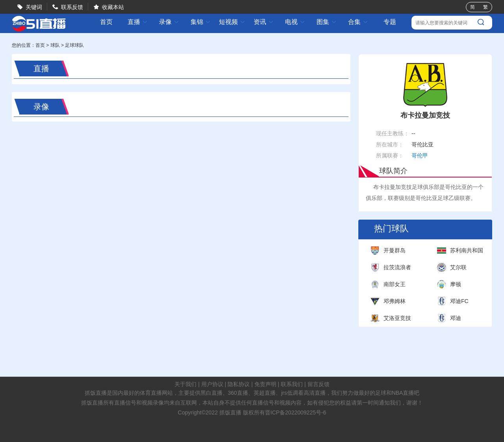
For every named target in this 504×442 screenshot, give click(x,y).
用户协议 (212, 384)
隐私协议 (239, 384)
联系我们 (292, 384)
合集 (358, 22)
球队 (55, 45)
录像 (169, 22)
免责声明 (265, 384)
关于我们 (185, 384)
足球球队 (74, 45)
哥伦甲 (420, 155)
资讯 (264, 22)
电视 (295, 22)
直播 (138, 22)
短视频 (232, 22)
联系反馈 (72, 7)
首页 (106, 22)
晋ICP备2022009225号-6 (296, 412)
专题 (390, 22)
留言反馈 (319, 384)
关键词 (34, 7)
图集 (327, 22)
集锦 (201, 22)
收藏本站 (113, 7)
